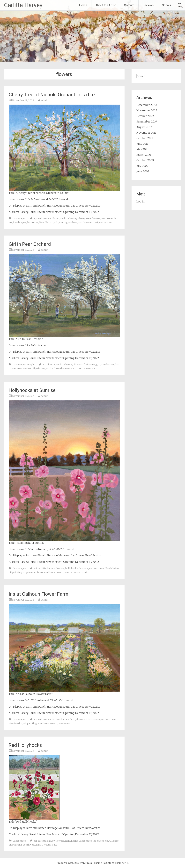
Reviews (148, 5)
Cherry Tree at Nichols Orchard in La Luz (52, 95)
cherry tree (84, 218)
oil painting (61, 222)
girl (98, 365)
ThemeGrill (122, 863)
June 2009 (143, 171)
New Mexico (46, 222)
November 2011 (146, 133)
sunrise (69, 572)
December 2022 (147, 105)
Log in (141, 201)
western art (106, 222)
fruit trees (107, 218)
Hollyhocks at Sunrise (32, 390)
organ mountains (33, 572)
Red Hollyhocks (25, 745)
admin (45, 100)
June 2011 (142, 144)
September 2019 (147, 122)
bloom (56, 218)
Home (83, 5)
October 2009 (145, 160)
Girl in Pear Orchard (30, 244)
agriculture (40, 218)
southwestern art (88, 222)
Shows (166, 5)
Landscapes (19, 218)
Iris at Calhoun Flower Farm (38, 594)
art (49, 218)
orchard (73, 222)
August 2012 (144, 127)
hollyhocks (71, 568)
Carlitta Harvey (23, 5)
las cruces (33, 222)
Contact (129, 5)
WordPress (86, 863)
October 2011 (145, 138)
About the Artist (106, 5)
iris (88, 719)
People (31, 365)
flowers (96, 218)
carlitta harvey (69, 218)
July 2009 (142, 166)
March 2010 (144, 155)
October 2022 (145, 116)
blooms (51, 365)
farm (72, 719)
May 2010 (142, 149)
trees (80, 368)
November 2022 (147, 110)
